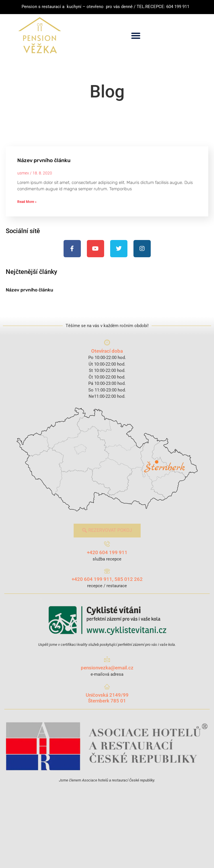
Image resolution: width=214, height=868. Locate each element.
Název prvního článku (44, 160)
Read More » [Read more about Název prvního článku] (27, 202)
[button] (136, 35)
